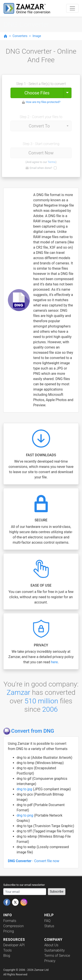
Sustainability (55, 950)
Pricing (9, 931)
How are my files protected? (43, 102)
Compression (13, 926)
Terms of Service (57, 956)
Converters (20, 36)
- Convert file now (34, 861)
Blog (7, 956)
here (54, 662)
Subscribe (57, 892)
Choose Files (37, 93)
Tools (7, 950)
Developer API (14, 945)
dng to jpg (25, 789)
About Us (51, 945)
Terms (52, 162)
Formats (10, 921)
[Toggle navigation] (72, 8)
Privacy (50, 961)
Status (49, 926)
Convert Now (41, 153)
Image (37, 36)
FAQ (47, 921)
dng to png (25, 815)
